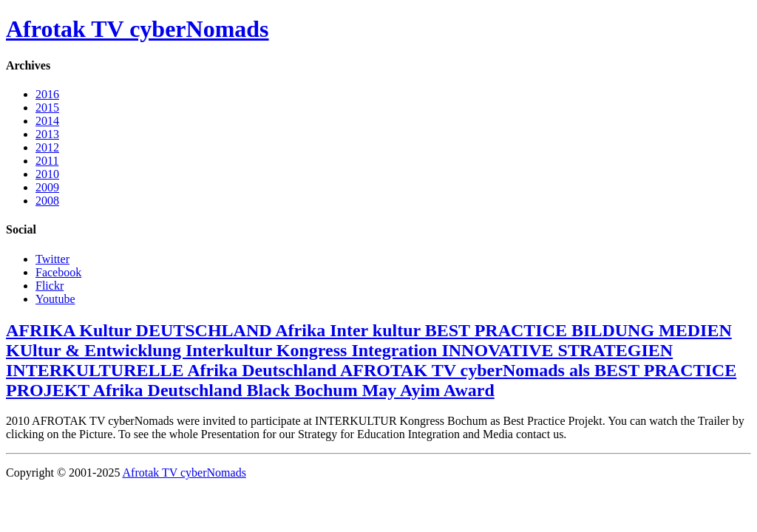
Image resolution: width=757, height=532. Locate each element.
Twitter (52, 259)
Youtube (55, 299)
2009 (47, 187)
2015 (47, 108)
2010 (47, 174)
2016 (47, 94)
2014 (47, 121)
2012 (47, 147)
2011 (47, 161)
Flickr (50, 286)
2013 (47, 134)
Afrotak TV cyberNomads (138, 29)
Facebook (58, 272)
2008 (47, 201)
